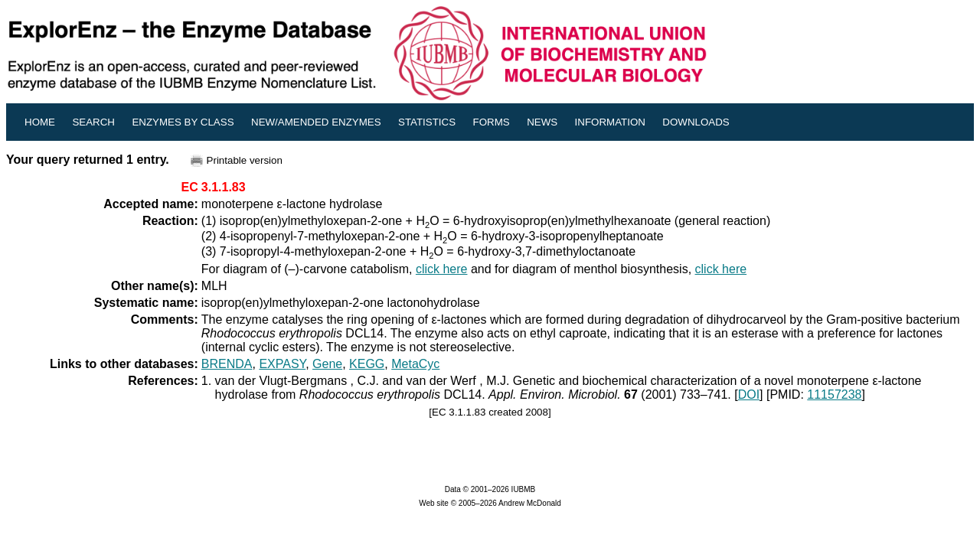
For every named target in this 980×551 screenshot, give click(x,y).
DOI (749, 395)
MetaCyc (415, 364)
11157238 (834, 395)
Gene (327, 364)
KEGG (367, 364)
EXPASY (282, 364)
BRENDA (227, 364)
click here (442, 269)
